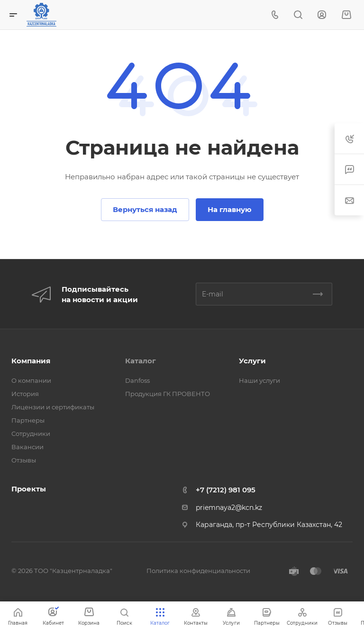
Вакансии (27, 447)
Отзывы (24, 460)
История (25, 394)
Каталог (141, 361)
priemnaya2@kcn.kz (229, 508)
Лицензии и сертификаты (53, 407)
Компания (31, 361)
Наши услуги (259, 380)
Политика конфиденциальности (198, 571)
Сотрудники (31, 434)
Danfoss (137, 380)
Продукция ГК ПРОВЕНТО (168, 394)
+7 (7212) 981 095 (226, 490)
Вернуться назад (145, 209)
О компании (31, 380)
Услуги (252, 361)
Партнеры (28, 420)
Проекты (29, 489)
